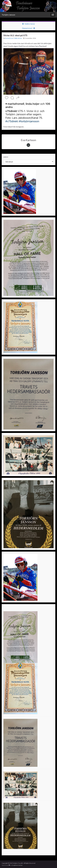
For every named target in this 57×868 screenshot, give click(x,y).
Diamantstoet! (27, 28)
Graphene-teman (17, 865)
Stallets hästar (30, 24)
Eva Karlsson (9, 38)
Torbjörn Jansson (8, 15)
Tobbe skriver (18, 38)
